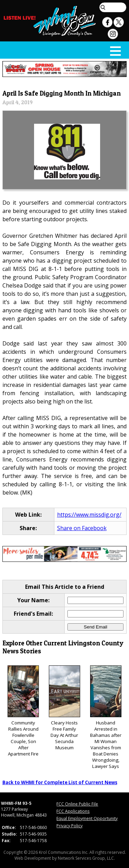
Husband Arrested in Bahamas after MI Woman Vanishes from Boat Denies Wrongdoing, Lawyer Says (106, 717)
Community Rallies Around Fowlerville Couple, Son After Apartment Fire (23, 711)
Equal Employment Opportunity (87, 818)
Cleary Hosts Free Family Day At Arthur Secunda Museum (64, 708)
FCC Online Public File (77, 804)
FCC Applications (73, 811)
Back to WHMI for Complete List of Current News (60, 782)
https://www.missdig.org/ (89, 515)
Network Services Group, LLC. (86, 858)
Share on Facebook (82, 528)
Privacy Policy (69, 826)
